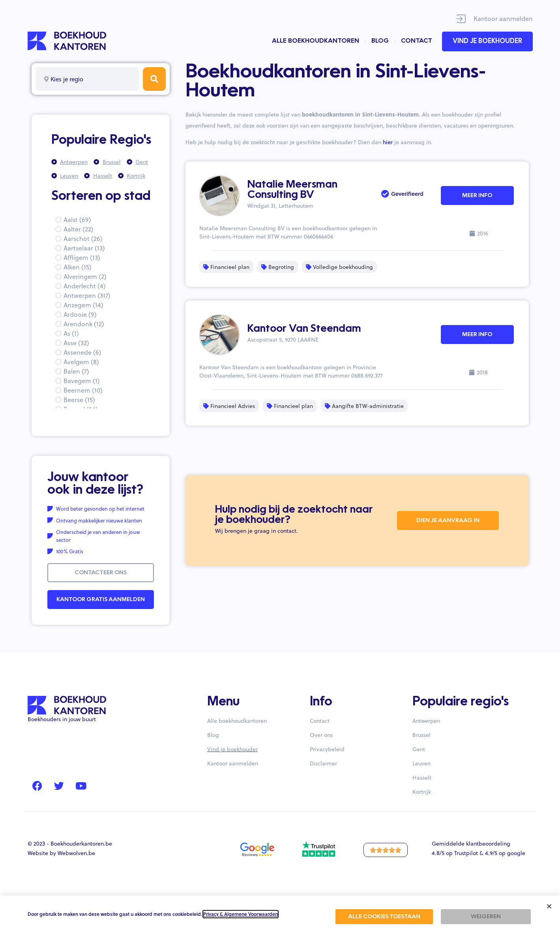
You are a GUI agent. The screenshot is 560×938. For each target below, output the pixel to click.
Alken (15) (78, 267)
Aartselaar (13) (84, 248)
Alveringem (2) (85, 276)
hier (388, 142)
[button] (549, 906)
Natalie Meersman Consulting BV (292, 190)
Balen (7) (76, 371)
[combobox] (87, 79)
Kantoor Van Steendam (304, 329)
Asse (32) (76, 343)
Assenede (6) (82, 352)
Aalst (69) (77, 219)
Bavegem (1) (82, 381)
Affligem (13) (82, 257)
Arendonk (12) (84, 324)
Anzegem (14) (83, 305)
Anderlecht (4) (85, 286)
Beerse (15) (79, 399)
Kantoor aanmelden (503, 18)
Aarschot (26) (83, 238)
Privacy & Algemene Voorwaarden (241, 914)
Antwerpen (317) (87, 295)
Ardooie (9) (80, 314)
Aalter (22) (79, 229)
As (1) (71, 333)
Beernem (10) (83, 390)
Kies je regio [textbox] (67, 79)
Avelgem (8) (81, 362)
